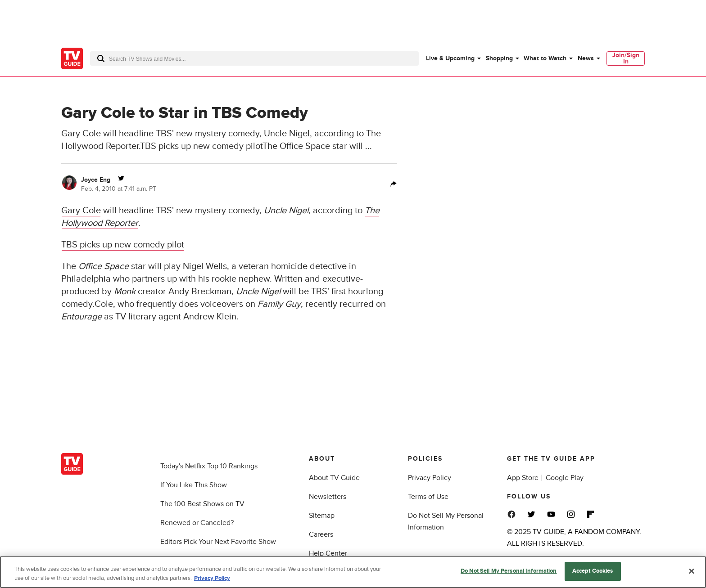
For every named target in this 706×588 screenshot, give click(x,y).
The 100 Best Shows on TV (202, 504)
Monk (125, 292)
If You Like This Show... (196, 485)
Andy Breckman (200, 292)
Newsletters (328, 497)
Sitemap (322, 516)
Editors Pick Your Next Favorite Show (218, 542)
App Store (523, 478)
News (586, 58)
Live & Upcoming (450, 58)
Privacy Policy (430, 478)
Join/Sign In (626, 58)
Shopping (499, 58)
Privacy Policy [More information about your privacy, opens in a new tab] (212, 578)
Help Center (328, 553)
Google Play (565, 478)
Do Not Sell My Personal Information (509, 571)
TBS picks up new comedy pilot (123, 245)
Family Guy (279, 304)
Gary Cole (81, 211)
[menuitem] (453, 58)
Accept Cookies (593, 571)
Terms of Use (428, 497)
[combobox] (254, 58)
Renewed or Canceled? (197, 523)
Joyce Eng (96, 180)
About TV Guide (334, 478)
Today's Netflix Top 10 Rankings (209, 466)
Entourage (81, 317)
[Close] (692, 571)
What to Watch (545, 58)
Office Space (104, 266)
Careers (321, 534)
